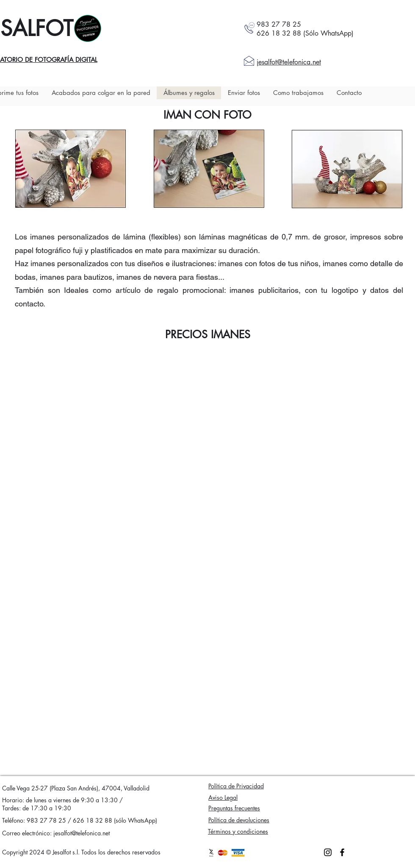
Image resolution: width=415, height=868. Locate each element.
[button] (71, 169)
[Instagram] (328, 852)
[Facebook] (342, 852)
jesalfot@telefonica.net (82, 833)
